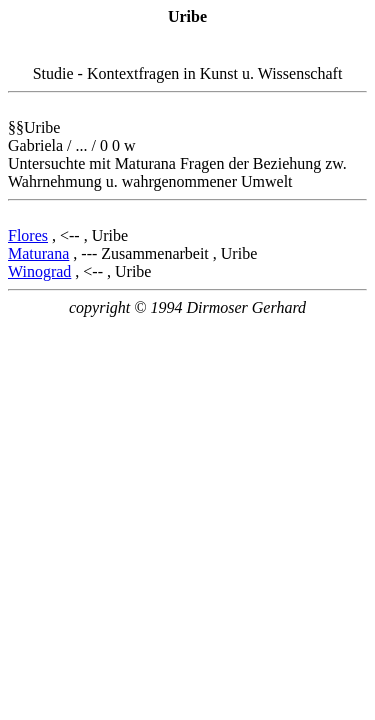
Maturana (38, 253)
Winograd (39, 271)
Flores (28, 235)
